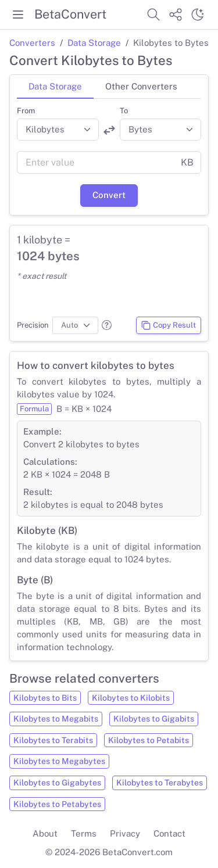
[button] (107, 325)
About (45, 833)
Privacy (125, 833)
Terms (84, 833)
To (124, 111)
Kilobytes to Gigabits (154, 719)
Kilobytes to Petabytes (57, 804)
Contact (169, 833)
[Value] (95, 163)
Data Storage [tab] (55, 86)
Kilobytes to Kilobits (131, 698)
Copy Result (168, 325)
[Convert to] (161, 130)
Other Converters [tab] (141, 86)
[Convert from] (58, 130)
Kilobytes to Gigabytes (57, 783)
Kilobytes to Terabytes (160, 783)
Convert (109, 195)
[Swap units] (109, 130)
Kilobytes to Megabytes (59, 761)
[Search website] (153, 15)
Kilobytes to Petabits (149, 740)
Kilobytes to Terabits (53, 740)
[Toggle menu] (18, 15)
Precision (33, 325)
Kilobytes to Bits (45, 698)
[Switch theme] (198, 15)
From (26, 111)
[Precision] (75, 325)
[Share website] (176, 15)
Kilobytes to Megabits (56, 719)
